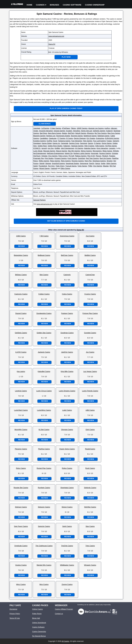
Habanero (67, 146)
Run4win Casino (44, 488)
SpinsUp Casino (44, 526)
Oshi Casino (90, 430)
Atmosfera (77, 131)
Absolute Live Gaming (96, 128)
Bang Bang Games (55, 133)
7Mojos (73, 128)
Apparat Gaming (59, 131)
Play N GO (91, 156)
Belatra (65, 133)
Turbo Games (82, 166)
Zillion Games (65, 168)
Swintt (35, 166)
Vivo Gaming (98, 166)
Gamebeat (37, 143)
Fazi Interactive (77, 141)
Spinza (98, 164)
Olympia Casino (67, 430)
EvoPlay (49, 141)
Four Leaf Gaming (99, 141)
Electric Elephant (80, 138)
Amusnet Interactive (46, 131)
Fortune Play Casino (90, 313)
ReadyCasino (90, 449)
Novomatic (95, 153)
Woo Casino (44, 584)
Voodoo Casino (21, 565)
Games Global (47, 143)
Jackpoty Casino (44, 352)
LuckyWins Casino (44, 410)
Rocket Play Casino (44, 468)
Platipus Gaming (81, 156)
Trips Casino (90, 546)
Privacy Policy (15, 614)
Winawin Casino (90, 565)
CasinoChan (90, 275)
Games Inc (56, 143)
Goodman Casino (67, 333)
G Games (97, 143)
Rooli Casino (90, 468)
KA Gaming (79, 148)
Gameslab (65, 143)
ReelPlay (115, 158)
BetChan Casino (67, 255)
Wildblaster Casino (67, 565)
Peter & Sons (63, 156)
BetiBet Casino (90, 255)
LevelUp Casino (21, 391)
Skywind (110, 161)
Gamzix (91, 143)
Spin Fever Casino (21, 526)
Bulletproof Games (90, 136)
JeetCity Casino (67, 352)
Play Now (66, 57)
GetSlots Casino (21, 333)
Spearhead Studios (72, 164)
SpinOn (92, 164)
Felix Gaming (87, 141)
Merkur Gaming (86, 151)
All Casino (65, 641)
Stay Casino (90, 526)
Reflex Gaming (44, 161)
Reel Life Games (105, 158)
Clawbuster (53, 138)
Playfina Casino (44, 449)
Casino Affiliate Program (64, 609)
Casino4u (67, 275)
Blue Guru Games (114, 133)
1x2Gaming (45, 128)
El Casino (70, 138)
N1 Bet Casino (44, 430)
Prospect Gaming (60, 158)
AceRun (107, 128)
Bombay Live (51, 136)
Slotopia (48, 164)
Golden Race (42, 146)
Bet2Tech (71, 133)
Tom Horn (51, 166)
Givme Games (107, 143)
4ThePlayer (66, 128)
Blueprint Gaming (39, 136)
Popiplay (112, 156)
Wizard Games (45, 168)
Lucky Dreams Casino (67, 391)
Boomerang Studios (63, 136)
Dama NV (52, 44)
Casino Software (72, 5)
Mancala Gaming (49, 151)
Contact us (59, 614)
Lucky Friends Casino (90, 391)
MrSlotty (116, 151)
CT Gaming (61, 138)
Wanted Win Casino (44, 565)
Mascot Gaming (62, 151)
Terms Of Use (15, 618)
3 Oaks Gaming (56, 128)
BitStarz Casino (21, 275)
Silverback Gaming (99, 161)
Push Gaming (72, 158)
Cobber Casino (44, 294)
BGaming (90, 133)
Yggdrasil (54, 168)
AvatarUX (109, 131)
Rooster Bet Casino (21, 488)
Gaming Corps (74, 143)
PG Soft (71, 156)
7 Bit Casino (44, 236)
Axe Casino (90, 236)
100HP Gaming (82, 128)
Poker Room (37, 614)
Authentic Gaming (99, 131)
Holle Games (100, 146)
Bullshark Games (103, 136)
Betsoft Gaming (81, 133)
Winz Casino (21, 584)
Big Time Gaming (101, 133)
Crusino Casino (90, 294)
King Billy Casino (67, 371)
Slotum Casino (67, 507)
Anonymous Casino (67, 236)
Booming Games (77, 136)
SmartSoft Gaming (58, 164)
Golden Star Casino (44, 333)
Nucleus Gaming (105, 153)
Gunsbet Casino (90, 333)
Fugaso (109, 141)
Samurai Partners (39, 200)
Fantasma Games (64, 141)
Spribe (103, 164)
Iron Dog (51, 148)
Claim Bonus (45, 124)
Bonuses (54, 5)
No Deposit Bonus (39, 636)
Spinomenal (84, 164)
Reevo (36, 161)
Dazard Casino (21, 313)
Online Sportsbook (39, 623)
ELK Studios (91, 138)
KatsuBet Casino (44, 371)
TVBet (90, 166)
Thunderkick (43, 166)
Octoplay (115, 153)
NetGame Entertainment (55, 153)
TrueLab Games (71, 166)
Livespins (112, 148)
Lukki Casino (67, 410)
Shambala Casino (67, 488)
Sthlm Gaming (111, 164)
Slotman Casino (21, 507)
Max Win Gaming (74, 151)
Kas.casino (21, 371)
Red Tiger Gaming (92, 158)
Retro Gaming (66, 161)
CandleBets (44, 138)
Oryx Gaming (53, 156)
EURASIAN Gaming (112, 138)
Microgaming (97, 151)
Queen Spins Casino (67, 449)
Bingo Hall (36, 618)
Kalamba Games (90, 148)
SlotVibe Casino (90, 507)
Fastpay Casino (67, 313)
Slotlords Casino (90, 488)
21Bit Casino (21, 236)
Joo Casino (90, 352)
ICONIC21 (37, 148)
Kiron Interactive (102, 148)
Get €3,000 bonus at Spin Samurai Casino (66, 221)
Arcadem (69, 131)
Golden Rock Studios (55, 146)
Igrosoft (44, 148)
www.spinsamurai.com (56, 36)
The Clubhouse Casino (44, 546)
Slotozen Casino (44, 507)
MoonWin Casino (21, 430)
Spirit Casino (67, 526)
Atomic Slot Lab (86, 131)
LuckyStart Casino (21, 410)
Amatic (36, 131)
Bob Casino (44, 275)
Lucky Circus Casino (44, 391)
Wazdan (106, 166)
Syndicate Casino (21, 546)
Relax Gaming (55, 161)
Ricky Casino (21, 468)
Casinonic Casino (21, 294)
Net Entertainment (40, 153)
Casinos (40, 5)
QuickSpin (81, 158)
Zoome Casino (67, 584)
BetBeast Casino (44, 255)
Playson (99, 156)
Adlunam (114, 128)
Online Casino (37, 609)
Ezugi (55, 141)
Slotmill (42, 164)
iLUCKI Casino (21, 352)
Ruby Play (88, 161)
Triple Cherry (60, 166)
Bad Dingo (43, 133)
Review (21, 246)
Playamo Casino (21, 449)
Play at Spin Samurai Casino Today (66, 108)
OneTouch (37, 156)
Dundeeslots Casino (44, 313)
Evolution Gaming (40, 141)
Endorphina (100, 138)
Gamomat (83, 143)
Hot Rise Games (111, 146)
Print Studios (49, 158)
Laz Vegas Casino (90, 371)
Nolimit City (69, 153)
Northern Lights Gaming (82, 153)
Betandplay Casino (21, 255)
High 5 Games (89, 146)
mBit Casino (90, 410)
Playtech (105, 156)
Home (29, 5)
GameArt (116, 141)
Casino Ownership (95, 5)
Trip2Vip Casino (67, 546)
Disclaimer (13, 609)
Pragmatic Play (39, 158)
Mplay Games (107, 151)
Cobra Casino (67, 294)
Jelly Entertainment (68, 148)
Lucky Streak (38, 151)
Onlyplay (44, 156)
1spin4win (37, 128)
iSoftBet (57, 148)
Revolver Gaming (78, 161)
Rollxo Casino (67, 468)
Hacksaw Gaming (77, 146)
